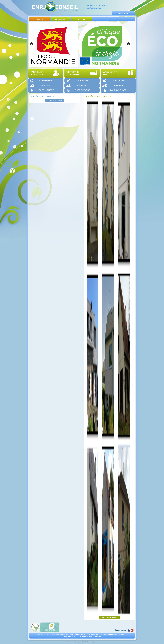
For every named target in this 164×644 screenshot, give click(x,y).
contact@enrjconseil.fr (92, 8)
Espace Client (123, 13)
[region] (80, 45)
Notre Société (61, 19)
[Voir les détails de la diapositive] (80, 45)
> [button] (128, 44)
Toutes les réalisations (109, 617)
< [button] (32, 44)
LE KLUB (84, 642)
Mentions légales (92, 642)
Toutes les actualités (55, 100)
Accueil (40, 19)
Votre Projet (82, 19)
